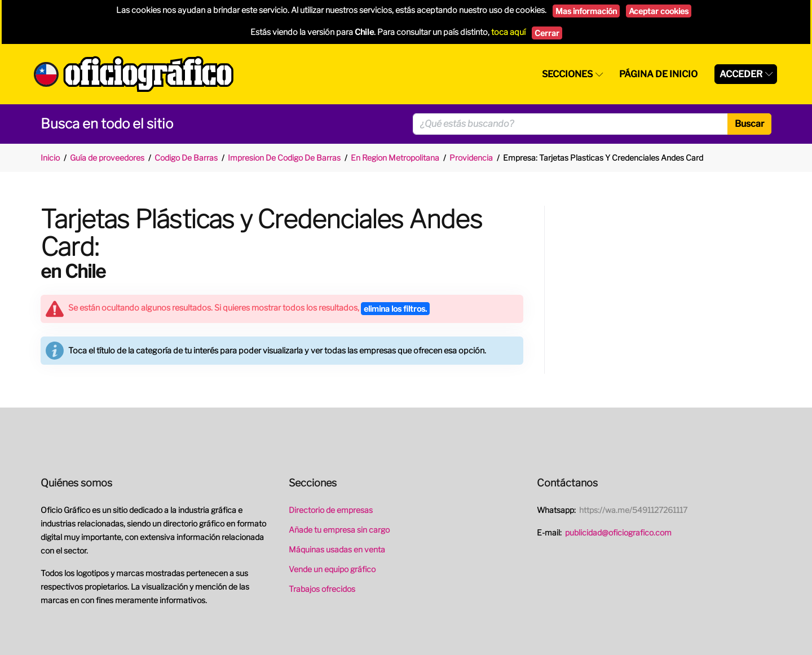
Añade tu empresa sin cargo (339, 530)
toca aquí (508, 32)
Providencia (471, 158)
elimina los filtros (395, 309)
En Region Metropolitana (395, 158)
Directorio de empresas (331, 510)
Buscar (749, 124)
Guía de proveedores (107, 158)
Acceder (741, 74)
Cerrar (547, 33)
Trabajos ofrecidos (322, 589)
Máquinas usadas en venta (337, 549)
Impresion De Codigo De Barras (284, 158)
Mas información (586, 11)
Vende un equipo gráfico (332, 569)
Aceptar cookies (659, 11)
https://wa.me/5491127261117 (633, 510)
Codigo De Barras (186, 158)
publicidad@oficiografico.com (618, 532)
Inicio (50, 158)
